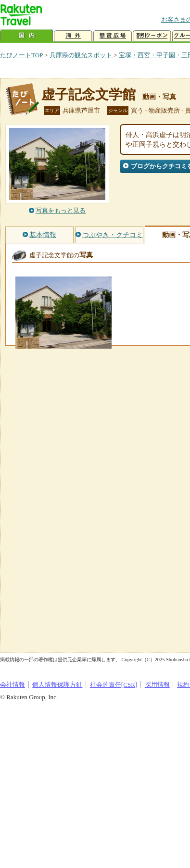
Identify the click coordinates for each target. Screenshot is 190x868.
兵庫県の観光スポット (81, 55)
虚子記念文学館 (89, 94)
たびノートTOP (21, 55)
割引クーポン (152, 36)
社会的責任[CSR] (114, 685)
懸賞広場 (113, 36)
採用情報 (157, 685)
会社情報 (13, 685)
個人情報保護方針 (57, 685)
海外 (73, 36)
